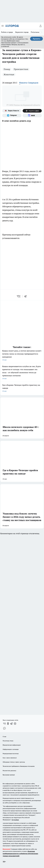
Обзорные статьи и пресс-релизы (14, 762)
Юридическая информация (12, 745)
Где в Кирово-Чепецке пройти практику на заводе (22, 388)
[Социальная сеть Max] (32, 115)
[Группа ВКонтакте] (4, 724)
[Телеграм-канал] (12, 115)
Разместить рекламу (9, 771)
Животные (9, 74)
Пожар (7, 69)
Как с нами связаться (10, 758)
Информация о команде (11, 749)
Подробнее (15, 820)
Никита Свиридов (29, 83)
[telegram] (26, 296)
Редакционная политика (11, 754)
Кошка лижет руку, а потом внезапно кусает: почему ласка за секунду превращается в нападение (22, 355)
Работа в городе (7, 32)
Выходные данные (9, 775)
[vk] (19, 296)
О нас (5, 737)
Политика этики (8, 741)
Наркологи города (22, 32)
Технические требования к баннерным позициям (19, 766)
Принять (36, 39)
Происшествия (21, 69)
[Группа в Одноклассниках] (8, 724)
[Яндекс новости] (12, 111)
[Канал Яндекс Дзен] (32, 111)
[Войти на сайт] (40, 26)
